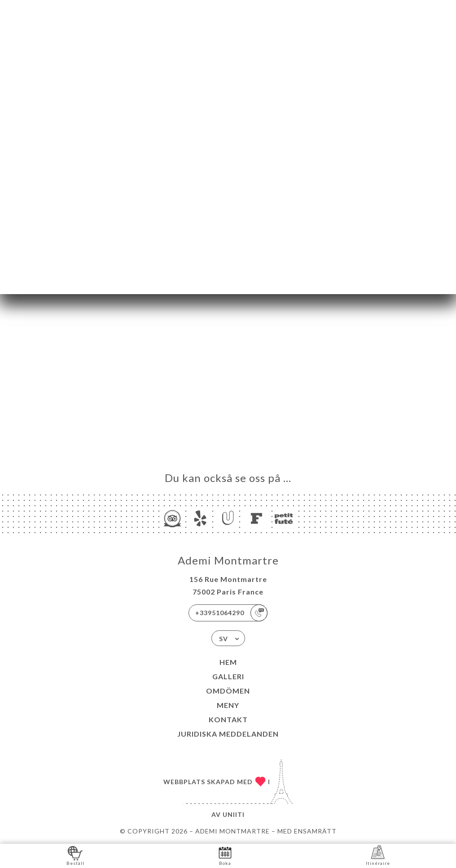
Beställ (75, 855)
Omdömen (228, 691)
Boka (225, 855)
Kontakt (228, 719)
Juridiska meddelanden (228, 734)
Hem (228, 662)
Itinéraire (378, 855)
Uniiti (234, 814)
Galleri (228, 676)
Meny (228, 705)
